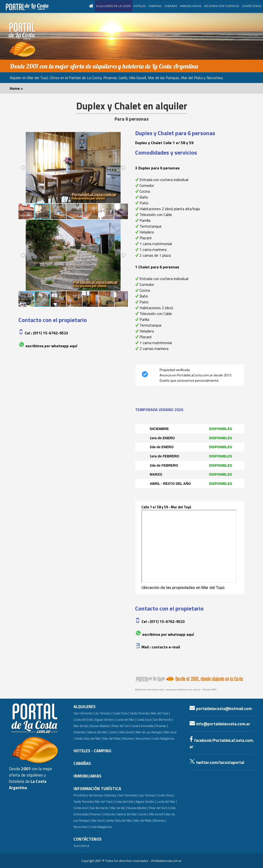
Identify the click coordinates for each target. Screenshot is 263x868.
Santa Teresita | (140, 713)
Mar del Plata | (112, 738)
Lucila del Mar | (126, 719)
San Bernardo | (163, 719)
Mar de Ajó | (82, 726)
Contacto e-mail (166, 647)
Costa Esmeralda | (143, 726)
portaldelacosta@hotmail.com (221, 709)
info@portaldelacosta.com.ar (220, 724)
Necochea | (81, 827)
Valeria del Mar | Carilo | (103, 732)
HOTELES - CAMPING (148, 6)
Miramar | (160, 820)
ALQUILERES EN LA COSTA (114, 6)
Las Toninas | (103, 713)
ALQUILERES (85, 707)
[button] (23, 168)
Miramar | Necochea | (136, 738)
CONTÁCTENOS (252, 6)
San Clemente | (84, 713)
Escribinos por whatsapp (47, 346)
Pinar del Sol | (121, 726)
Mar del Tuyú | (160, 713)
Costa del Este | (84, 719)
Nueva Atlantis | (101, 726)
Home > (16, 88)
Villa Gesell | (127, 732)
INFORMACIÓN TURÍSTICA (222, 6)
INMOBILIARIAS (191, 6)
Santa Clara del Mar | (89, 738)
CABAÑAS (171, 6)
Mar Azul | (99, 820)
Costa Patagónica (163, 738)
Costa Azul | (144, 719)
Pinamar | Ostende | (103, 814)
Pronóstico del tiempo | (89, 795)
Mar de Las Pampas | (150, 732)
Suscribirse (81, 846)
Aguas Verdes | (105, 719)
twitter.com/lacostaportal (217, 762)
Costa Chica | (121, 713)
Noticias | (111, 795)
